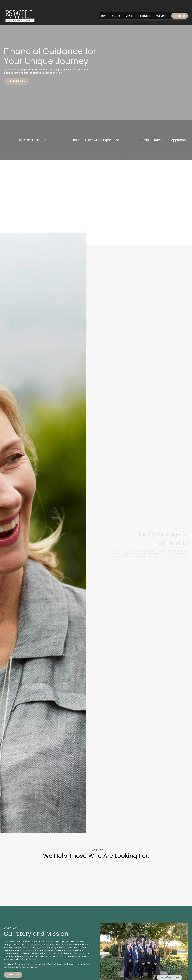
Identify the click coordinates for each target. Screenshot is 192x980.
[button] (103, 9)
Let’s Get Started (16, 81)
